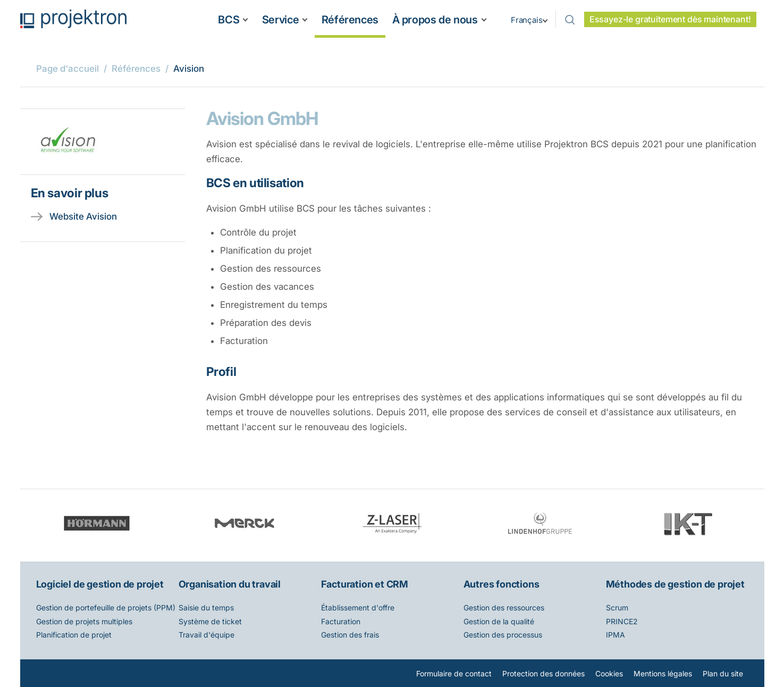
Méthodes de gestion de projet (675, 584)
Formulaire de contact (454, 673)
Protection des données (543, 673)
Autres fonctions (501, 584)
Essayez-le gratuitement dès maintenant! (670, 19)
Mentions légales (663, 673)
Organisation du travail (230, 584)
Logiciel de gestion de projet (100, 584)
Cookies (609, 673)
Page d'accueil (68, 69)
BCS (229, 20)
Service (280, 20)
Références (350, 20)
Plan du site (723, 673)
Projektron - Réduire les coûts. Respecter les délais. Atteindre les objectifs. (73, 19)
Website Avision (83, 216)
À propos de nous (435, 20)
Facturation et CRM (365, 584)
